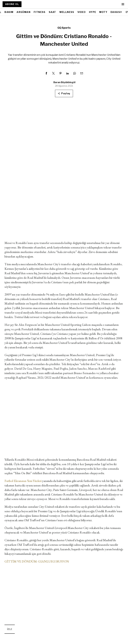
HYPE (93, 12)
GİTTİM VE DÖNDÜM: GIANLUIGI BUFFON (37, 561)
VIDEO (82, 12)
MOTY (103, 12)
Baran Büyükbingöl (64, 82)
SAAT (52, 12)
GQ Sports (64, 28)
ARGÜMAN (23, 12)
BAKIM (9, 12)
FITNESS (40, 12)
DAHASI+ (116, 12)
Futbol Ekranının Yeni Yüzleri (23, 481)
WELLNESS (67, 12)
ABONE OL (12, 4)
